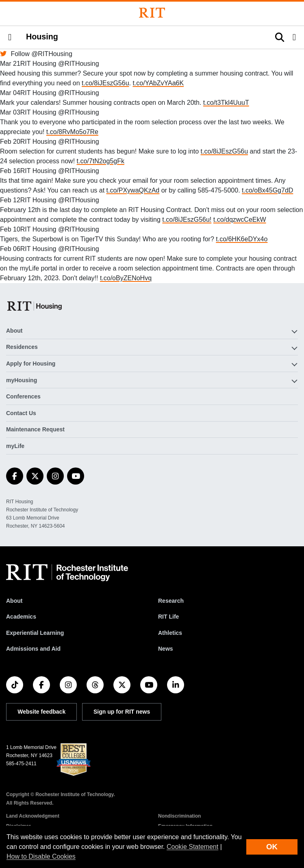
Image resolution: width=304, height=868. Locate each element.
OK (272, 847)
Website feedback (41, 712)
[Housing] (35, 306)
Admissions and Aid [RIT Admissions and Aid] (33, 649)
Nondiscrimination (179, 816)
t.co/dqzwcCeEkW (240, 220)
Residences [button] (22, 347)
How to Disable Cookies (41, 856)
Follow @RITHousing (36, 54)
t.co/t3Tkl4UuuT (226, 103)
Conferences (23, 396)
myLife (15, 446)
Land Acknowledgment (33, 816)
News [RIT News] (166, 649)
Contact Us (21, 413)
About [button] (14, 331)
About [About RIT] (14, 601)
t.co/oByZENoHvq (126, 278)
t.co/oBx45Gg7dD (267, 190)
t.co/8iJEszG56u (105, 83)
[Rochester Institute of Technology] (152, 13)
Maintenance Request (35, 429)
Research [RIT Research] (171, 601)
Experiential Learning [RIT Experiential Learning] (35, 633)
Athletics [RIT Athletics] (170, 633)
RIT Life (168, 617)
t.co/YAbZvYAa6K (158, 83)
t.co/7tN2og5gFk (101, 161)
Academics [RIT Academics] (21, 617)
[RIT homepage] (67, 573)
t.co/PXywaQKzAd (133, 190)
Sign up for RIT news (122, 712)
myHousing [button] (22, 380)
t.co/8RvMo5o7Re (72, 132)
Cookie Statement (192, 847)
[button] (10, 37)
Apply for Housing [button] (31, 364)
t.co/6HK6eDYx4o (242, 239)
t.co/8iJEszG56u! (187, 220)
